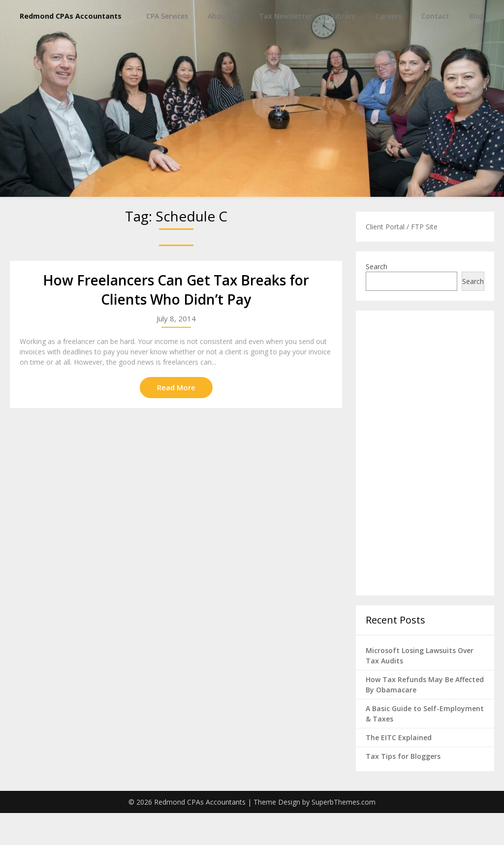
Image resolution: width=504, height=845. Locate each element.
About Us (223, 48)
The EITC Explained (399, 769)
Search (377, 298)
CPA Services (167, 48)
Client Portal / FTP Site (402, 259)
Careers (389, 48)
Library (344, 48)
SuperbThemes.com (344, 834)
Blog (477, 48)
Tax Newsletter (285, 48)
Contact (435, 48)
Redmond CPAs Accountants (91, 16)
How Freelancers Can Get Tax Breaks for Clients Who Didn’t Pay (176, 322)
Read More (176, 419)
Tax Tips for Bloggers (403, 788)
